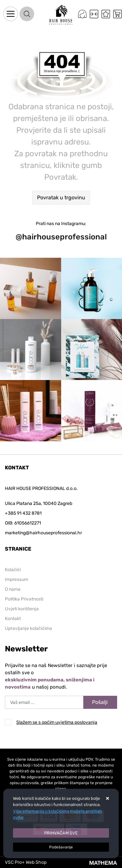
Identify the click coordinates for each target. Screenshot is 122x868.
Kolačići (13, 570)
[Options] (61, 847)
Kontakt (13, 619)
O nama (13, 589)
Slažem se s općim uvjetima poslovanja (57, 722)
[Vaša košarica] (117, 14)
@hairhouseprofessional (61, 237)
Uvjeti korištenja (22, 609)
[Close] (61, 833)
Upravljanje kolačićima (28, 628)
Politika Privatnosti (24, 599)
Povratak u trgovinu (61, 198)
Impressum (16, 579)
